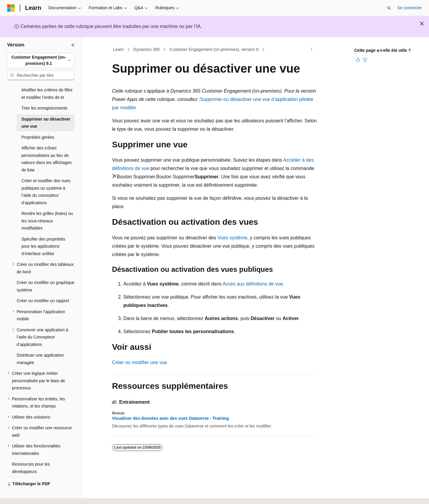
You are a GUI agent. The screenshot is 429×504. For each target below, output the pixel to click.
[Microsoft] (11, 8)
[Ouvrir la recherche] (389, 8)
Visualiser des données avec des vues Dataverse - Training (170, 418)
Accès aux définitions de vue (253, 284)
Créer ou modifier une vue (140, 362)
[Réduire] (73, 45)
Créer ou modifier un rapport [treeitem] (43, 284)
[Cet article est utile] (358, 60)
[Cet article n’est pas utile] (365, 60)
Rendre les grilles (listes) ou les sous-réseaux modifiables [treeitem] (47, 204)
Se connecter (410, 8)
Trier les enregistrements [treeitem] (44, 92)
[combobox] (41, 61)
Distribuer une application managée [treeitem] (40, 342)
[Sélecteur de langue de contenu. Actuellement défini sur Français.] (22, 494)
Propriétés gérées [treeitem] (38, 121)
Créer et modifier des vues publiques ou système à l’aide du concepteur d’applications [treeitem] (46, 175)
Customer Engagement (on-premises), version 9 (214, 49)
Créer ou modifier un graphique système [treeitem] (46, 270)
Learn (119, 49)
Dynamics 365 (147, 49)
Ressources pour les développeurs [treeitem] (31, 451)
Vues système (232, 238)
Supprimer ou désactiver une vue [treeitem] (46, 106)
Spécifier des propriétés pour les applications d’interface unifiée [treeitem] (43, 230)
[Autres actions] (312, 50)
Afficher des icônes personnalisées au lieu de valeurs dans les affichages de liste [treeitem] (47, 143)
